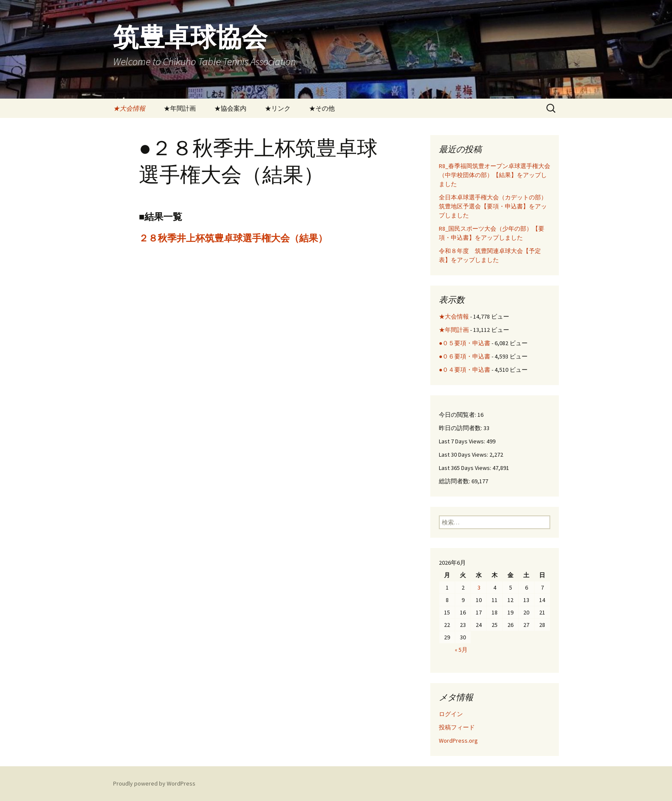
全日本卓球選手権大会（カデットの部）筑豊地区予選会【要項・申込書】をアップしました (493, 206)
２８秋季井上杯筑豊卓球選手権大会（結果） (233, 238)
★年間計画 (180, 108)
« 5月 (461, 650)
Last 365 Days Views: (466, 468)
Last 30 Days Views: (464, 455)
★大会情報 (129, 108)
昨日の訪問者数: (461, 428)
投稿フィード (457, 727)
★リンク (278, 108)
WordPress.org (458, 741)
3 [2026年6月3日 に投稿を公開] (479, 587)
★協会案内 (230, 108)
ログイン (451, 714)
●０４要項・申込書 (465, 370)
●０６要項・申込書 (465, 356)
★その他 (322, 108)
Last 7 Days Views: (463, 441)
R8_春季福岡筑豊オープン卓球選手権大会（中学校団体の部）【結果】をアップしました (495, 175)
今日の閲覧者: (458, 415)
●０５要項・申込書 (465, 343)
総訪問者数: (455, 481)
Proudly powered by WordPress (154, 783)
